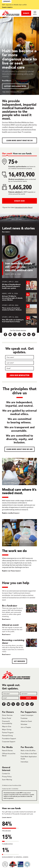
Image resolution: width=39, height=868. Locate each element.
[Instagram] (18, 704)
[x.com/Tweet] (13, 704)
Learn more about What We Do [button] (19, 140)
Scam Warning (7, 780)
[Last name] (19, 363)
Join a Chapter (26, 727)
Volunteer (24, 724)
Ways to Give (7, 726)
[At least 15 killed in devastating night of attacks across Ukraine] (19, 297)
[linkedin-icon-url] (29, 334)
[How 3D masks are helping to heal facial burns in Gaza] (19, 321)
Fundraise (24, 718)
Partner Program (8, 732)
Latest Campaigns (27, 715)
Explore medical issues (10, 513)
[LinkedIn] (27, 704)
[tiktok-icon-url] (34, 334)
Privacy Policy (7, 777)
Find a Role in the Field (29, 753)
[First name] (19, 357)
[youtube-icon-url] (24, 334)
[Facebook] (4, 704)
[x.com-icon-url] (15, 334)
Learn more (7, 7)
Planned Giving (7, 735)
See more (6, 232)
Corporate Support (9, 742)
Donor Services (7, 715)
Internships (24, 762)
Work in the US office (28, 750)
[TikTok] (32, 704)
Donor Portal (7, 718)
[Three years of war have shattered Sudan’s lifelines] (19, 309)
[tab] (7, 153)
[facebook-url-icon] (5, 334)
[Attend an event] (19, 630)
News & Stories (7, 750)
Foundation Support (9, 739)
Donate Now (19, 201)
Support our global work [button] (15, 86)
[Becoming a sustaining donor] (19, 647)
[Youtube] (23, 704)
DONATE (26, 13)
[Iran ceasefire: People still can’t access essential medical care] (19, 258)
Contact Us (6, 773)
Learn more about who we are (19, 449)
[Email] (19, 368)
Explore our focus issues (11, 571)
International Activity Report (24, 207)
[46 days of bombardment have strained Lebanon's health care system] (19, 285)
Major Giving (7, 729)
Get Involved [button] (19, 661)
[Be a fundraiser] (19, 612)
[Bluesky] (9, 704)
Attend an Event (26, 721)
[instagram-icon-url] (19, 334)
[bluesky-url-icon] (10, 334)
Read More (6, 81)
